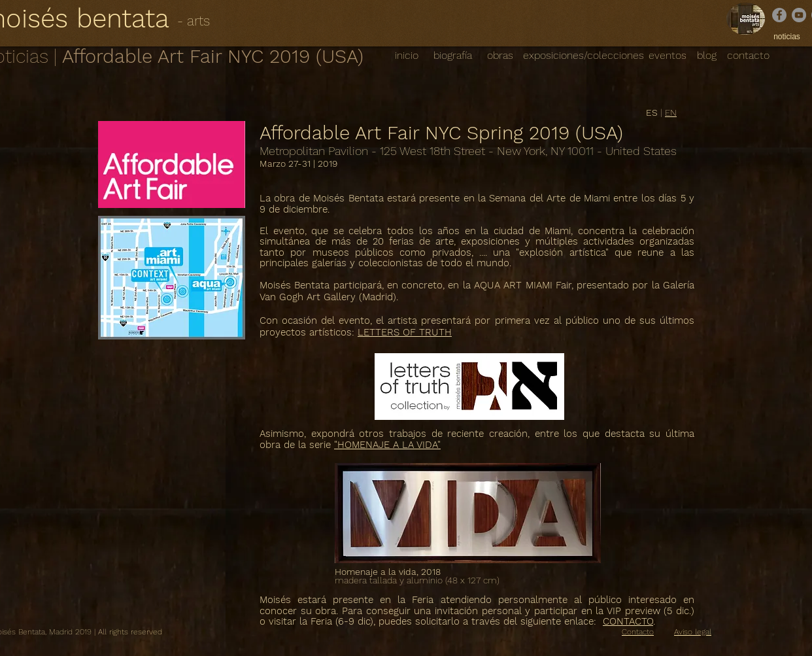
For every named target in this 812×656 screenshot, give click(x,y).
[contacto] (748, 56)
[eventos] (668, 56)
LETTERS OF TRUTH (405, 332)
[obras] (500, 56)
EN (671, 112)
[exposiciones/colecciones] (584, 56)
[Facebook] (779, 15)
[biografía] (452, 56)
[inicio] (406, 56)
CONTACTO (628, 621)
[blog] (707, 56)
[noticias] (787, 37)
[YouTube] (799, 15)
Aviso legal (693, 632)
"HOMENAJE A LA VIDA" (387, 445)
